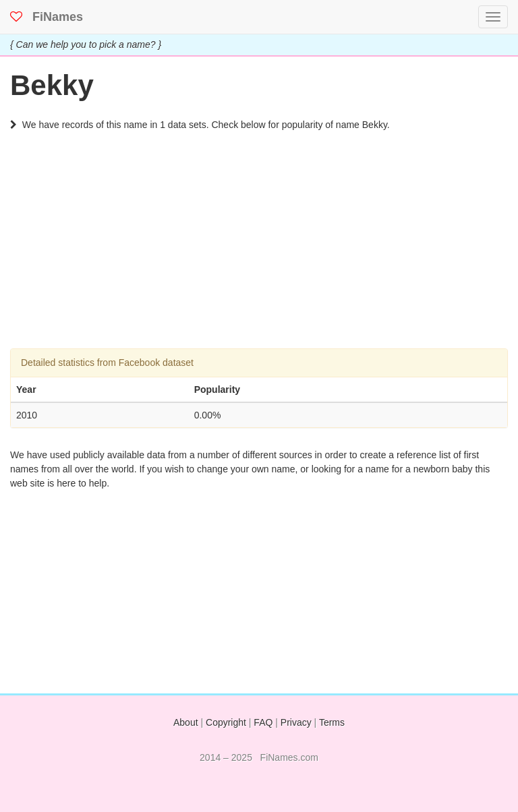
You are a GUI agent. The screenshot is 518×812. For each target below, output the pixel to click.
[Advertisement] (259, 254)
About (186, 722)
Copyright (226, 722)
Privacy (296, 722)
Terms (332, 722)
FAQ (263, 722)
